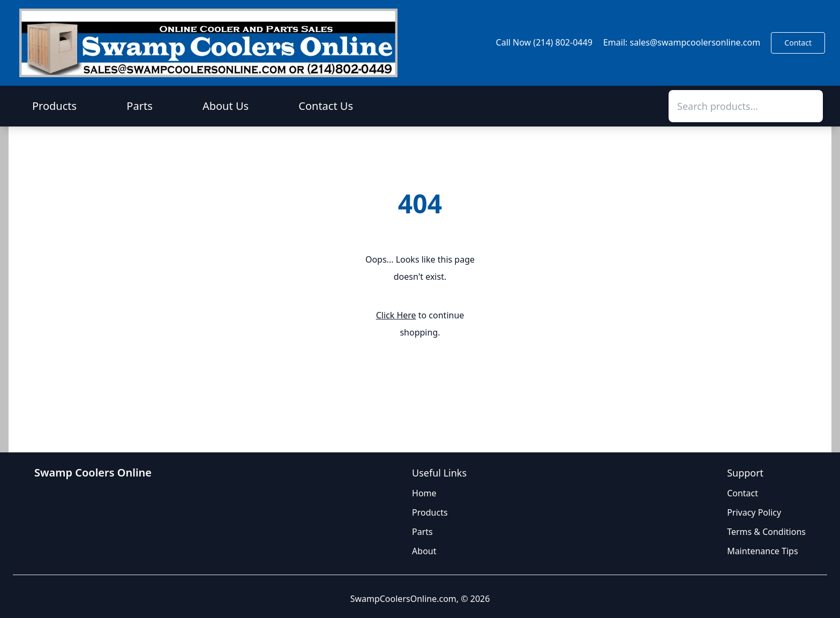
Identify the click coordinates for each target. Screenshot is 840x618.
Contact (798, 43)
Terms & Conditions (766, 532)
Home (424, 493)
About (424, 551)
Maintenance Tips (762, 551)
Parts (139, 106)
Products (54, 106)
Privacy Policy (754, 512)
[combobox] (746, 106)
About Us (226, 106)
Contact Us (326, 106)
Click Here (396, 315)
